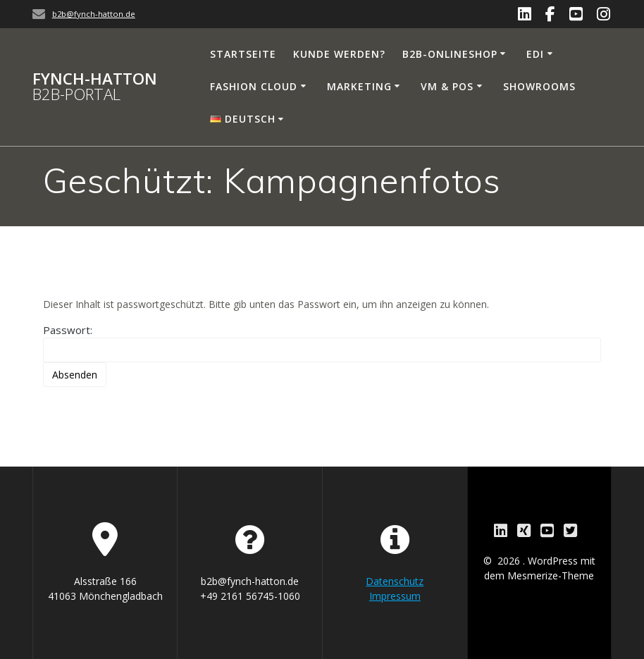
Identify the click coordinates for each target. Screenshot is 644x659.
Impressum (395, 596)
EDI (535, 54)
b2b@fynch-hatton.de (94, 14)
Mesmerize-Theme (551, 575)
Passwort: (322, 343)
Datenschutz (395, 581)
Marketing (359, 86)
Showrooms (539, 86)
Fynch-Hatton (95, 87)
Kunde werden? (339, 54)
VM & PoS (447, 86)
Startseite (243, 54)
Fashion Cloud (254, 86)
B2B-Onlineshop (450, 54)
